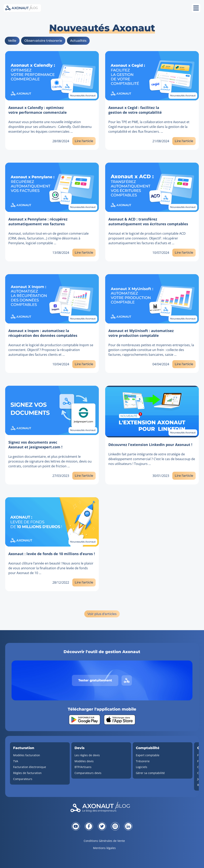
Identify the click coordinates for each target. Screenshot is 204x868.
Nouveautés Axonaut (83, 95)
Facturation (24, 748)
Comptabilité (148, 748)
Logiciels (142, 767)
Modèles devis (84, 761)
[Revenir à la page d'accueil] (102, 808)
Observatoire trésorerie (43, 41)
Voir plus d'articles (102, 614)
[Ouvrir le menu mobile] (196, 8)
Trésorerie (143, 761)
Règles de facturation (27, 773)
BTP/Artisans (83, 767)
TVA (16, 761)
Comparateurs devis (88, 773)
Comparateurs (23, 779)
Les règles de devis (87, 755)
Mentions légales (104, 848)
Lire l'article (84, 141)
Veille (12, 41)
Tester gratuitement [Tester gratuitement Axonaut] (95, 680)
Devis (79, 748)
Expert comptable (148, 755)
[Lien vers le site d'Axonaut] (127, 680)
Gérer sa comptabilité (150, 773)
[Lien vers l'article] (52, 76)
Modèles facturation (27, 755)
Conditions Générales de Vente (104, 841)
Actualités (78, 41)
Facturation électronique (30, 767)
